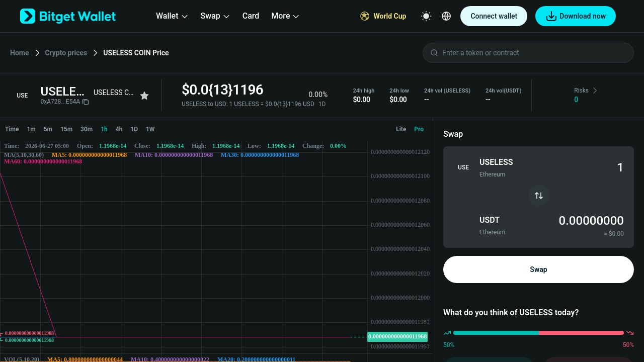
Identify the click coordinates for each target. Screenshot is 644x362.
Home (20, 53)
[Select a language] (446, 16)
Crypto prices (66, 53)
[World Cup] (383, 16)
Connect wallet (494, 16)
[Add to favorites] (144, 96)
